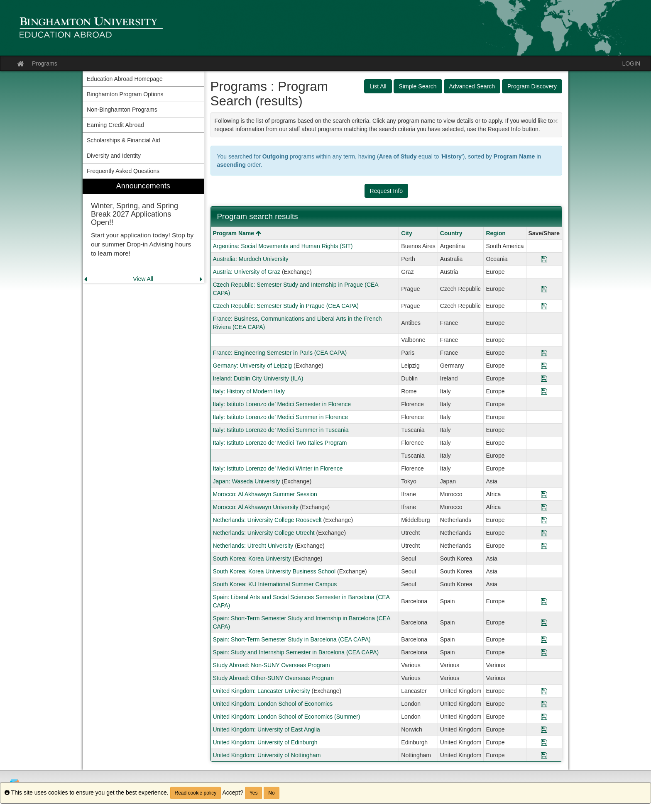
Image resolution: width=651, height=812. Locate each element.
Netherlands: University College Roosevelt (267, 520)
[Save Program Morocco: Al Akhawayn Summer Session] (544, 494)
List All (378, 86)
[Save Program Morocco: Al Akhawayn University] (544, 507)
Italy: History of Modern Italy (249, 391)
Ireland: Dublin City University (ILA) (258, 378)
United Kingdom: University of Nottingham (267, 755)
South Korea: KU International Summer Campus (275, 584)
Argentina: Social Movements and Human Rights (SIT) (283, 246)
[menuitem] (143, 231)
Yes (254, 793)
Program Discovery (532, 86)
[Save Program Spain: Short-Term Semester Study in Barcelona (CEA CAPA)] (544, 639)
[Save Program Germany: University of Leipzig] (544, 366)
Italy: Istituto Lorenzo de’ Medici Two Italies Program (280, 443)
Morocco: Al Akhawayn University (256, 507)
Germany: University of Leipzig (253, 366)
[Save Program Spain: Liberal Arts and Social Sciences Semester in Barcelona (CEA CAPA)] (544, 601)
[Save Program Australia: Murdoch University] (544, 259)
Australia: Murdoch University (251, 259)
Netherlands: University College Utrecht (264, 533)
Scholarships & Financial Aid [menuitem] (124, 140)
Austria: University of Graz (247, 272)
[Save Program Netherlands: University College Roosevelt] (544, 520)
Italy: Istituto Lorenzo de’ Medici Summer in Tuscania (281, 430)
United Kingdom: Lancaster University (262, 691)
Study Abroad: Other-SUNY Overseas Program (274, 678)
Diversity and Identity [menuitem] (114, 156)
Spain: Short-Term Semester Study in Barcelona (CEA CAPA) (292, 639)
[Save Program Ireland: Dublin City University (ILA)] (544, 378)
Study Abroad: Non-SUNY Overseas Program (272, 665)
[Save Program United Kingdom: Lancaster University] (544, 691)
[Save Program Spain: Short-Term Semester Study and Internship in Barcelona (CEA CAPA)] (544, 622)
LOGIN (631, 63)
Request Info (386, 191)
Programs (45, 63)
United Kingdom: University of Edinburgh (265, 742)
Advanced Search (472, 86)
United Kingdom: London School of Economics (273, 704)
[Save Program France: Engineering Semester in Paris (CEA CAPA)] (544, 353)
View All (143, 279)
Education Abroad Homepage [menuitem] (125, 79)
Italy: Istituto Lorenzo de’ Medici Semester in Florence (282, 404)
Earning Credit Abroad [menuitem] (115, 125)
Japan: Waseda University (247, 481)
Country (451, 233)
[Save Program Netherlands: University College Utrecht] (544, 533)
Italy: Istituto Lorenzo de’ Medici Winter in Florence (278, 468)
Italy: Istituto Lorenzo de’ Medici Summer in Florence (281, 417)
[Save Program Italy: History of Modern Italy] (544, 391)
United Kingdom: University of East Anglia (267, 729)
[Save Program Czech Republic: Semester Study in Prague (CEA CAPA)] (544, 306)
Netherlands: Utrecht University (253, 546)
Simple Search (418, 86)
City (406, 233)
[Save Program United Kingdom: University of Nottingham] (544, 755)
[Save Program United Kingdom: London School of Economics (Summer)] (544, 717)
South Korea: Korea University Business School (274, 571)
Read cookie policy (196, 793)
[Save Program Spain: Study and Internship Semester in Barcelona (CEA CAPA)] (544, 652)
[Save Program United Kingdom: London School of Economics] (544, 704)
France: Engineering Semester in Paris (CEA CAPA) (280, 353)
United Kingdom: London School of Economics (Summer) (287, 717)
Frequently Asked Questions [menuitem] (123, 171)
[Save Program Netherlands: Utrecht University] (544, 546)
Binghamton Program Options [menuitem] (125, 94)
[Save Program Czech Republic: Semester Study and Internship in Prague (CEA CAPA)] (544, 289)
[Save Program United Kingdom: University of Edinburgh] (544, 742)
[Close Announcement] (556, 121)
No (271, 793)
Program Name (237, 233)
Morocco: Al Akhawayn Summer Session (265, 494)
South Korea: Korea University (252, 558)
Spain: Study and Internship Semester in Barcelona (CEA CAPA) (296, 652)
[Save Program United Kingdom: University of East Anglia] (544, 729)
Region (496, 233)
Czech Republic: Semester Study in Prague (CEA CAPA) (286, 306)
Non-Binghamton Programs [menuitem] (122, 110)
